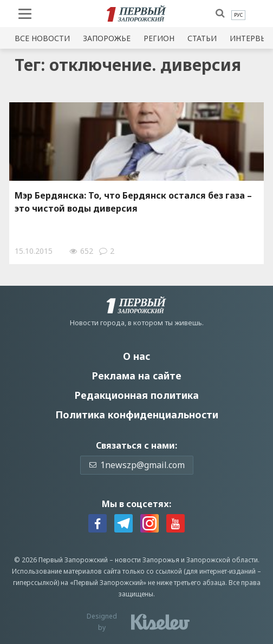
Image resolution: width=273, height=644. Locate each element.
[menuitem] (238, 15)
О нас (136, 356)
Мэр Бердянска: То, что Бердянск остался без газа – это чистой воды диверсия (133, 202)
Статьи (202, 38)
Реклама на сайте (136, 376)
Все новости (42, 38)
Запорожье (107, 38)
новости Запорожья (147, 560)
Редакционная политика (136, 395)
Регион (159, 38)
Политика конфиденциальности (137, 415)
